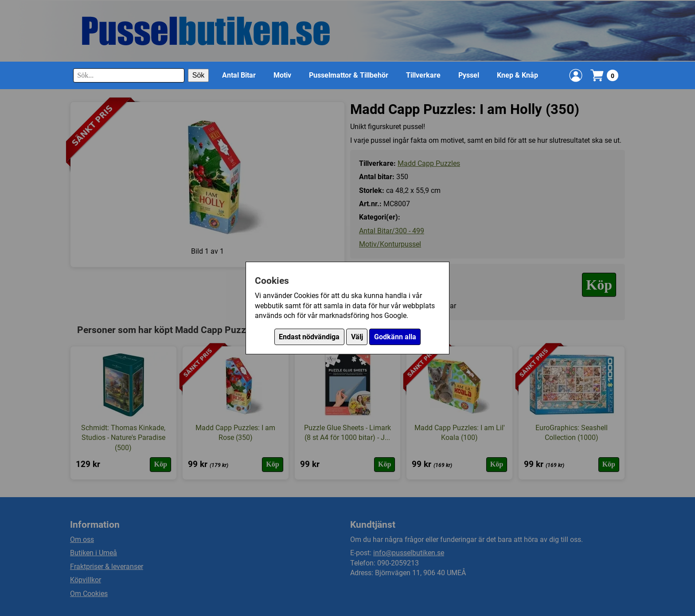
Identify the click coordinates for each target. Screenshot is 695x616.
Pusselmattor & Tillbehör (349, 75)
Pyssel (469, 75)
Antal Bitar (239, 75)
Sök (199, 75)
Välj (357, 337)
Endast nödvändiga (309, 337)
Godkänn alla (395, 337)
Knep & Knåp (517, 75)
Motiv (282, 75)
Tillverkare (423, 75)
